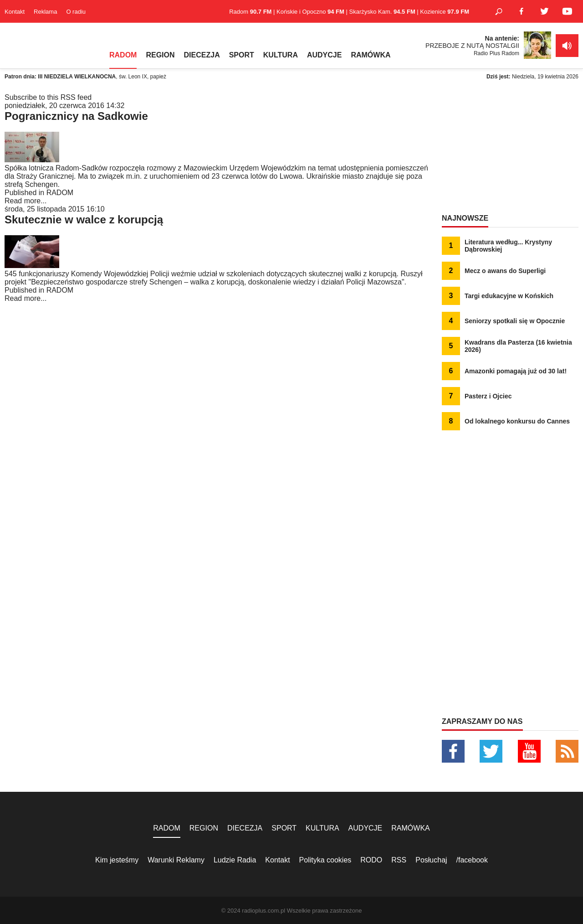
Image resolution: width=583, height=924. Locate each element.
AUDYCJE (324, 55)
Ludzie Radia (235, 860)
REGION (160, 55)
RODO (371, 860)
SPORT (242, 55)
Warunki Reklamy (176, 860)
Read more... (26, 201)
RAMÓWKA (371, 55)
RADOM (123, 55)
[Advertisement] (510, 150)
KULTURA (281, 55)
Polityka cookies (325, 860)
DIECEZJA (202, 55)
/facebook (472, 860)
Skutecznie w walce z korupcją (84, 219)
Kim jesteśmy (117, 860)
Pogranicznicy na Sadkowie (76, 116)
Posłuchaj (431, 860)
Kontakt (15, 12)
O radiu (76, 12)
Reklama (45, 12)
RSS (399, 860)
